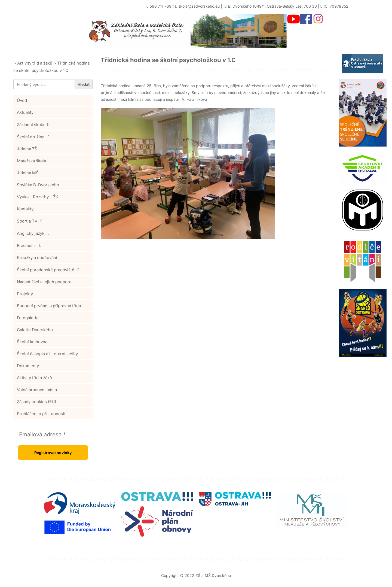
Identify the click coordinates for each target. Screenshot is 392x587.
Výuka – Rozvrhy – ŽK (38, 197)
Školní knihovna (32, 342)
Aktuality (25, 112)
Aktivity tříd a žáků (34, 378)
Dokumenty (28, 366)
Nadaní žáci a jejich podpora (44, 282)
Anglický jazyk (35, 233)
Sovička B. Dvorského (38, 185)
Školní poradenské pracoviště (50, 270)
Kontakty (25, 209)
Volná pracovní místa (37, 390)
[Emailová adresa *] (53, 434)
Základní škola (35, 124)
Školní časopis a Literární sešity (47, 354)
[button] (53, 124)
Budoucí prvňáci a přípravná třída (49, 306)
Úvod (22, 100)
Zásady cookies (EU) (36, 402)
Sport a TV (31, 221)
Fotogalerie (28, 318)
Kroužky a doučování (37, 258)
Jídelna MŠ (28, 173)
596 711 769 (161, 6)
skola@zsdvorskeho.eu (199, 6)
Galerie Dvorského (35, 330)
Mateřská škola (31, 161)
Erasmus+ (31, 245)
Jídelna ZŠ (27, 149)
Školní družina (35, 137)
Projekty (25, 294)
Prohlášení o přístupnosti (41, 414)
